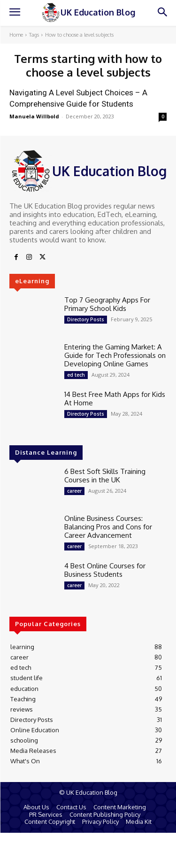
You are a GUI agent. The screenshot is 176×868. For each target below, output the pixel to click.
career (74, 491)
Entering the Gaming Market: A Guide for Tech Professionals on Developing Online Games (115, 355)
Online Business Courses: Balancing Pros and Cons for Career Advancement (108, 527)
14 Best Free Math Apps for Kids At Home (115, 399)
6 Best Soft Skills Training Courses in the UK (105, 476)
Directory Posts (86, 319)
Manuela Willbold (34, 116)
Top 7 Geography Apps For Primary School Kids (107, 304)
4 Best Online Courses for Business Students (105, 570)
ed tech (76, 375)
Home (16, 35)
